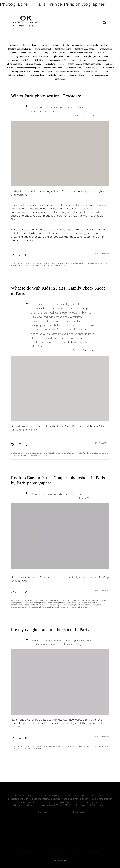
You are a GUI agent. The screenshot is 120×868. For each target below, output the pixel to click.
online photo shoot (43, 49)
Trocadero (100, 53)
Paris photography (94, 263)
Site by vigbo (60, 861)
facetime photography (73, 45)
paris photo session (57, 75)
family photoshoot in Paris (54, 53)
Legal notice (79, 812)
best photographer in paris (28, 68)
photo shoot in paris (78, 75)
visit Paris (27, 60)
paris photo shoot (74, 68)
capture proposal (90, 72)
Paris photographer (92, 57)
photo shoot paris (15, 64)
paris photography (101, 60)
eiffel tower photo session (68, 72)
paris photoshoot (37, 75)
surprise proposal (34, 64)
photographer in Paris (59, 60)
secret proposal (93, 68)
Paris (77, 57)
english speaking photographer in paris (85, 64)
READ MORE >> (102, 253)
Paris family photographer (81, 53)
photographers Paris (21, 57)
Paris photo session (42, 57)
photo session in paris (100, 75)
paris (62, 64)
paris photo (51, 64)
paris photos (60, 79)
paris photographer (81, 60)
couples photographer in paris (84, 605)
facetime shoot (30, 45)
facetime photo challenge (20, 49)
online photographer (30, 53)
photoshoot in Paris (63, 57)
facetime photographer (97, 45)
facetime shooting (63, 49)
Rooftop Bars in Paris (43, 72)
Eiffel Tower (41, 60)
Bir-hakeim (14, 45)
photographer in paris (53, 68)
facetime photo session (86, 49)
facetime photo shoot (50, 45)
